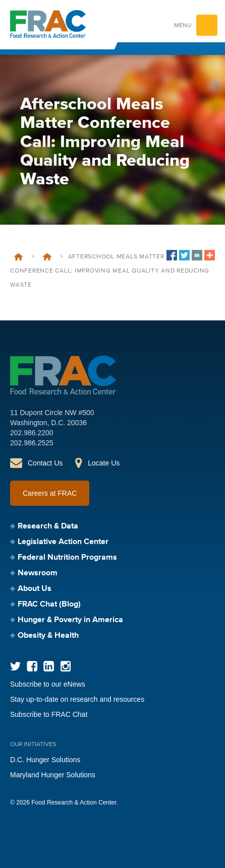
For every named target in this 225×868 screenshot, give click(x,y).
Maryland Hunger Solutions (53, 775)
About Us (35, 589)
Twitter (15, 666)
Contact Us (45, 463)
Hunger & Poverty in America (70, 620)
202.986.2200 (32, 433)
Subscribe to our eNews (48, 684)
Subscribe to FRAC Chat (49, 714)
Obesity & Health (48, 636)
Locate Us (104, 463)
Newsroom (38, 573)
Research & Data (48, 526)
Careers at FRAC (50, 493)
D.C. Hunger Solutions (45, 760)
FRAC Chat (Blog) (49, 605)
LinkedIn (49, 666)
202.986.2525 (32, 443)
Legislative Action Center (63, 542)
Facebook (32, 666)
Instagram (65, 666)
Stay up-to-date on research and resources (77, 699)
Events (47, 257)
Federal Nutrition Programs (67, 558)
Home (18, 257)
